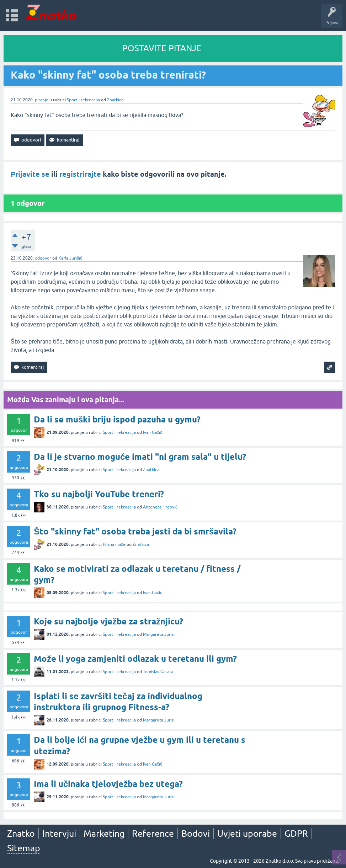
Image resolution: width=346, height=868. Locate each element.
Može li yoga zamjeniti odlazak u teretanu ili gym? (135, 659)
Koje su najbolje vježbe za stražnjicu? (108, 621)
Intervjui (59, 834)
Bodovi (196, 834)
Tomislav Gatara (158, 672)
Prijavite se (30, 174)
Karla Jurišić (70, 258)
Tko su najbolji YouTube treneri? (99, 494)
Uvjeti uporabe (247, 834)
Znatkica (115, 100)
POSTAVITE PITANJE (162, 48)
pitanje (42, 100)
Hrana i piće (114, 544)
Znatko (21, 834)
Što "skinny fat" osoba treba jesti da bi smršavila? (135, 531)
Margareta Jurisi (159, 634)
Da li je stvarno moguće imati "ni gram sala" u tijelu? (140, 457)
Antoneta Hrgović (160, 507)
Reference (153, 834)
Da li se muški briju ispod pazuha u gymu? (117, 419)
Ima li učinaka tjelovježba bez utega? (108, 784)
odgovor (43, 258)
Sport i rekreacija (83, 100)
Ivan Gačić (153, 432)
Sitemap (24, 848)
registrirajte (80, 174)
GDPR (296, 834)
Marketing (104, 834)
